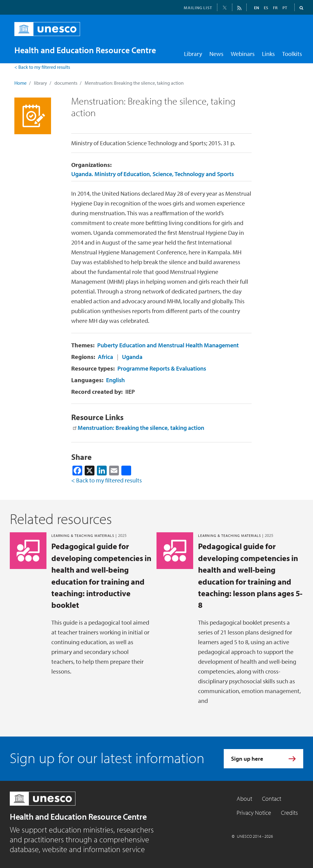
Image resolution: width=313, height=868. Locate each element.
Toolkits (292, 54)
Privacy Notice (254, 813)
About (244, 798)
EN (256, 8)
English (115, 380)
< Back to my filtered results (42, 67)
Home (20, 83)
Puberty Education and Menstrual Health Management (168, 345)
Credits (289, 813)
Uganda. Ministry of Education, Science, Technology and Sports (153, 174)
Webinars (243, 54)
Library (193, 54)
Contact (272, 798)
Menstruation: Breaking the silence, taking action (141, 428)
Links (268, 54)
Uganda (132, 357)
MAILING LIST (198, 8)
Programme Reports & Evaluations (162, 368)
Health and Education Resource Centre (78, 816)
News (216, 54)
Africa (105, 357)
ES (266, 8)
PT (285, 8)
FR (275, 8)
